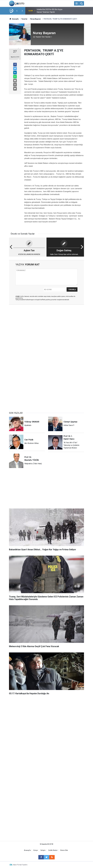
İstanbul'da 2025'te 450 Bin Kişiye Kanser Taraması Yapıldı (50, 11)
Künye (36, 850)
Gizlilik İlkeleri (53, 850)
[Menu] (76, 3)
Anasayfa (27, 850)
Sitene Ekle (64, 850)
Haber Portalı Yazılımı (20, 865)
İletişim (43, 850)
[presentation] (17, 11)
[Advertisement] (46, 323)
